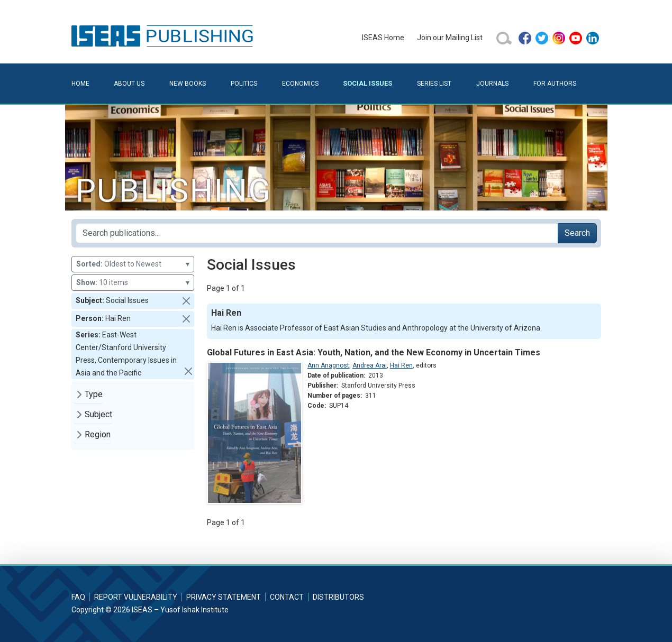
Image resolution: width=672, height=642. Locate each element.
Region (98, 434)
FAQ (78, 597)
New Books (188, 84)
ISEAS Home (383, 38)
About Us (129, 84)
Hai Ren (401, 365)
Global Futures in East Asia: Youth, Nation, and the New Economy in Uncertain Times (374, 352)
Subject (98, 414)
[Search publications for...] (317, 233)
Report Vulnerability (136, 597)
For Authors (555, 84)
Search (577, 233)
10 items (133, 283)
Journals (492, 84)
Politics (244, 84)
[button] (186, 301)
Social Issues (367, 83)
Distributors (338, 597)
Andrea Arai (370, 365)
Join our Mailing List (450, 38)
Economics (300, 84)
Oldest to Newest (133, 264)
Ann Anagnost (328, 365)
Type (94, 394)
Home (80, 84)
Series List (434, 84)
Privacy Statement (224, 597)
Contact (287, 597)
